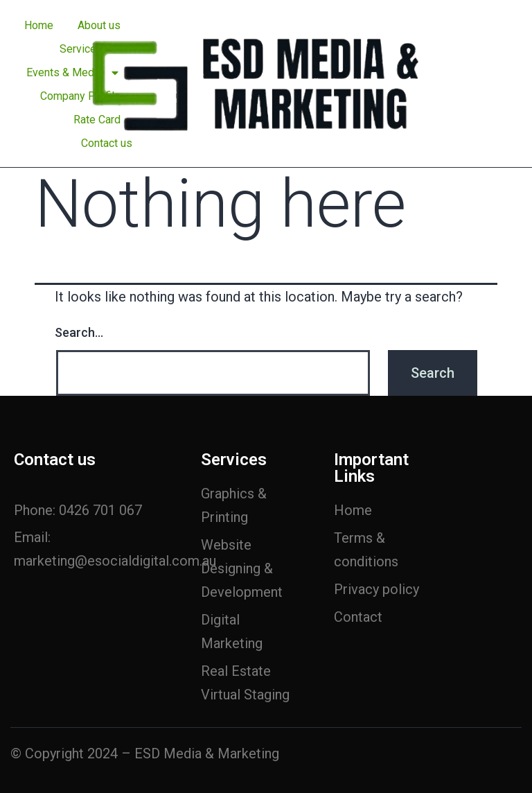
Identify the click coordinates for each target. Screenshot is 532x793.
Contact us (107, 143)
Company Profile (80, 96)
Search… (79, 332)
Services (90, 49)
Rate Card (97, 120)
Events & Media (73, 73)
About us (99, 25)
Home (39, 25)
